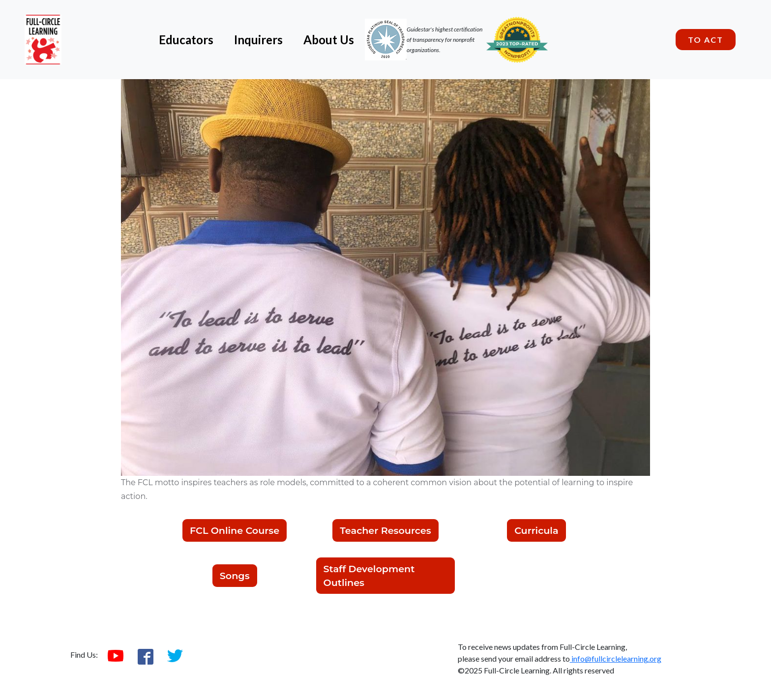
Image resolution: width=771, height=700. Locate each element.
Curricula (536, 530)
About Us (329, 40)
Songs (235, 576)
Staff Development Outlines (369, 576)
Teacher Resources (385, 530)
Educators (186, 40)
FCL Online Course (235, 530)
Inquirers (258, 40)
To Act (706, 40)
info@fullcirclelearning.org (616, 658)
